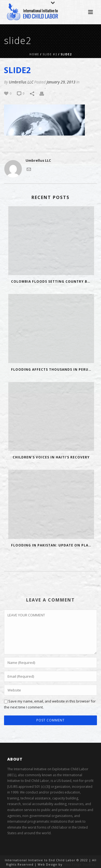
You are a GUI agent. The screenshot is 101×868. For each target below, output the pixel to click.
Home (34, 54)
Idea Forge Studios (79, 864)
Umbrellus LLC (21, 82)
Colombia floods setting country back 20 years (53, 281)
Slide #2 (50, 54)
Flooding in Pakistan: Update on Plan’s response (53, 545)
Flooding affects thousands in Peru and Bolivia (53, 369)
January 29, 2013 (61, 82)
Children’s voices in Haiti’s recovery (51, 457)
